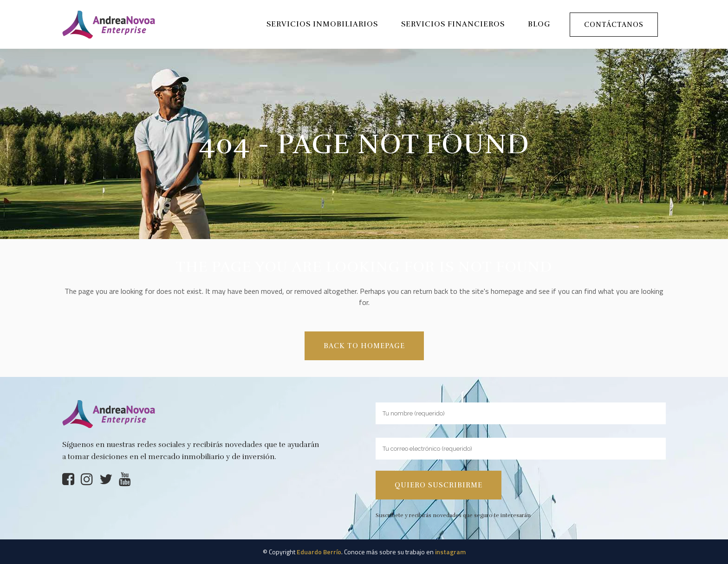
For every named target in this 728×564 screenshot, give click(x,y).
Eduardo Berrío (319, 552)
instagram (450, 552)
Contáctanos (614, 25)
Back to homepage (364, 346)
